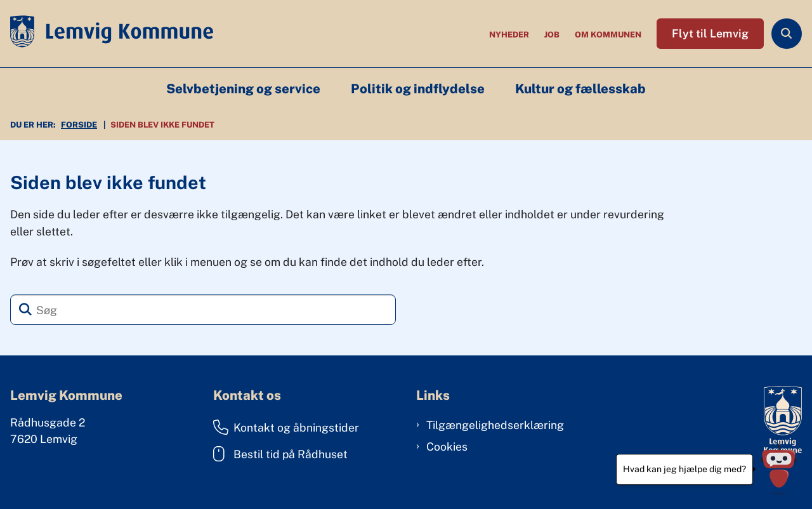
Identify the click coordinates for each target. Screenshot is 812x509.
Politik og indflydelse (418, 89)
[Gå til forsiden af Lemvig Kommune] (107, 34)
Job (552, 35)
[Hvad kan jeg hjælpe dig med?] (779, 469)
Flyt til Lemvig (710, 33)
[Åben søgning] (787, 34)
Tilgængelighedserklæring (495, 425)
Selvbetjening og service (243, 89)
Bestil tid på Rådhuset (280, 454)
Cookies (447, 446)
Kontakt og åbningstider (286, 427)
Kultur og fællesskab (580, 89)
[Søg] (203, 310)
